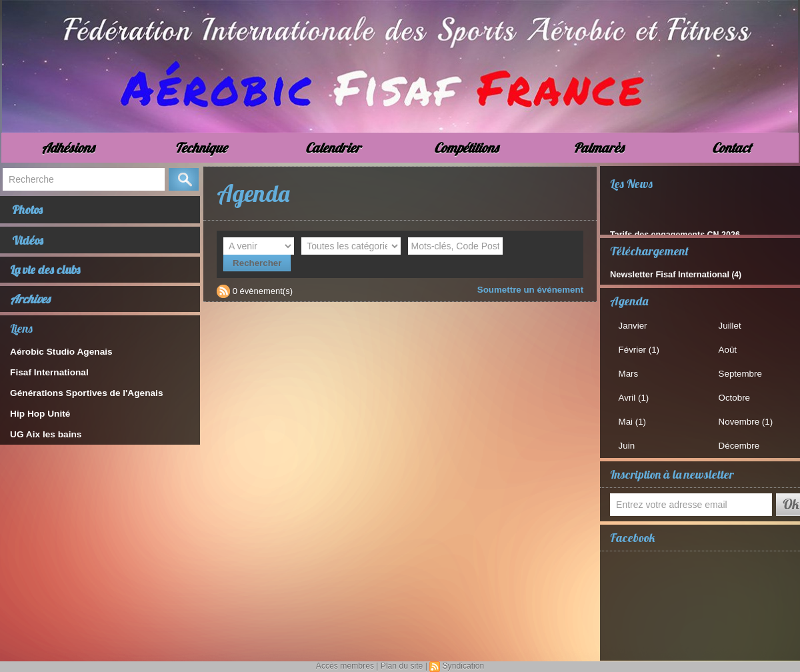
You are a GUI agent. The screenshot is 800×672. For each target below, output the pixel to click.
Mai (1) (633, 420)
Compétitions (466, 148)
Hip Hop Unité (39, 417)
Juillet (731, 325)
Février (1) (640, 349)
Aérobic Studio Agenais (59, 355)
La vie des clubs (45, 273)
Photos (29, 210)
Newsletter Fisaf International (666, 274)
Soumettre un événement (532, 273)
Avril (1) (635, 396)
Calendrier (333, 148)
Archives (30, 302)
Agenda (629, 300)
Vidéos (29, 242)
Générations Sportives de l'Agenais (83, 396)
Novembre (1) (746, 420)
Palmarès (598, 148)
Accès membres (345, 666)
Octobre (735, 396)
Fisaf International (47, 376)
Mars (630, 372)
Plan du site (402, 666)
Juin (628, 444)
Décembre (740, 444)
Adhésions (68, 148)
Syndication (463, 666)
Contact (732, 148)
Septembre (741, 372)
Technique (201, 148)
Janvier (634, 325)
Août (729, 349)
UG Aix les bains (44, 438)
